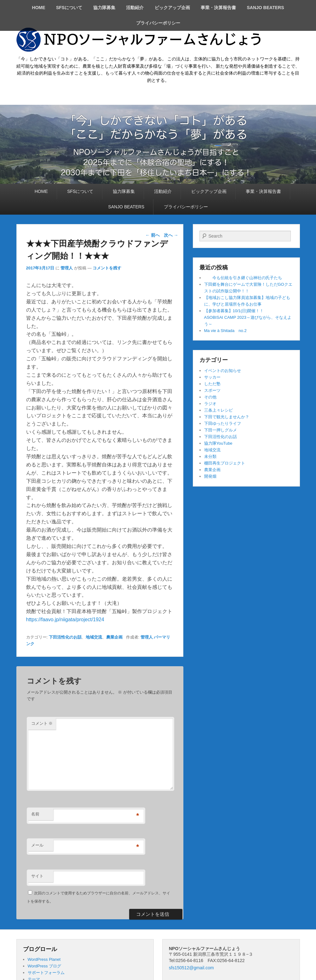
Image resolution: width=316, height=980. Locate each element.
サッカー (212, 377)
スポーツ (212, 390)
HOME (39, 8)
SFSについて (69, 8)
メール (37, 845)
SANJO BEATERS (265, 8)
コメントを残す (107, 268)
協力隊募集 (104, 8)
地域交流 (94, 637)
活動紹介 (135, 8)
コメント (42, 723)
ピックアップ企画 (172, 8)
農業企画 (114, 637)
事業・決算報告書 (218, 8)
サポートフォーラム (46, 973)
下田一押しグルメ (221, 430)
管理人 (67, 268)
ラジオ (210, 404)
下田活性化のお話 (65, 637)
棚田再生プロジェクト (225, 463)
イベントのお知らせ (223, 371)
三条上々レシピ (218, 410)
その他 (210, 397)
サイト (37, 876)
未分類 (210, 456)
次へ (171, 235)
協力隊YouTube (218, 443)
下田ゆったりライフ (223, 423)
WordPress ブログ (45, 966)
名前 (35, 814)
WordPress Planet (44, 959)
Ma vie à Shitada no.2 (225, 331)
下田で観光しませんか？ (227, 417)
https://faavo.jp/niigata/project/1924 (65, 620)
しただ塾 (212, 384)
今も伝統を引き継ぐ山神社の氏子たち (243, 278)
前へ (152, 235)
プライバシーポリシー (158, 23)
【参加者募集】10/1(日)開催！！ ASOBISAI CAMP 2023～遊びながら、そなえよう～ (257, 317)
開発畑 (210, 476)
